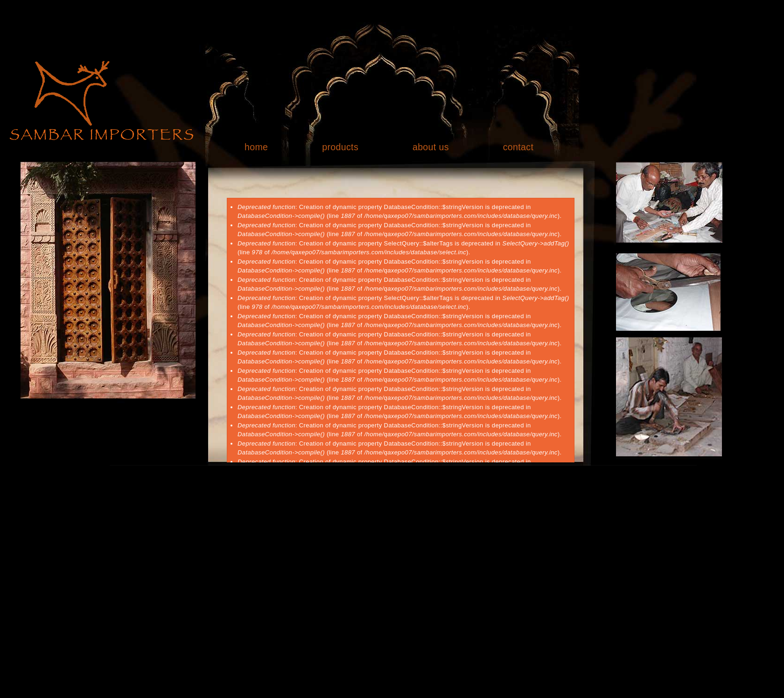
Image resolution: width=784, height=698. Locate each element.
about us (431, 147)
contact (518, 147)
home (256, 147)
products (340, 147)
